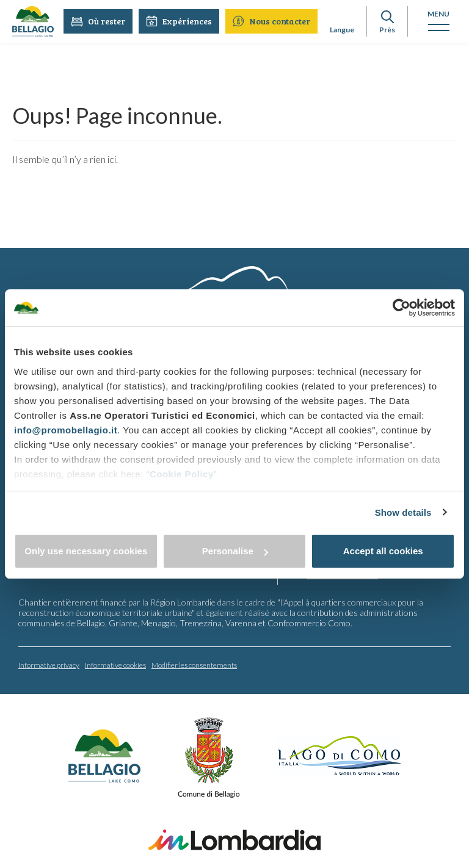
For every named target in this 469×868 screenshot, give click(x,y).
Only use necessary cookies (86, 551)
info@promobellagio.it (66, 430)
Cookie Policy (182, 474)
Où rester (98, 21)
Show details (403, 512)
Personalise (235, 551)
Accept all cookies (383, 551)
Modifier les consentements (194, 664)
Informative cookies (115, 664)
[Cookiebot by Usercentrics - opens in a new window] (402, 308)
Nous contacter (271, 21)
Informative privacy (49, 664)
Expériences (179, 21)
